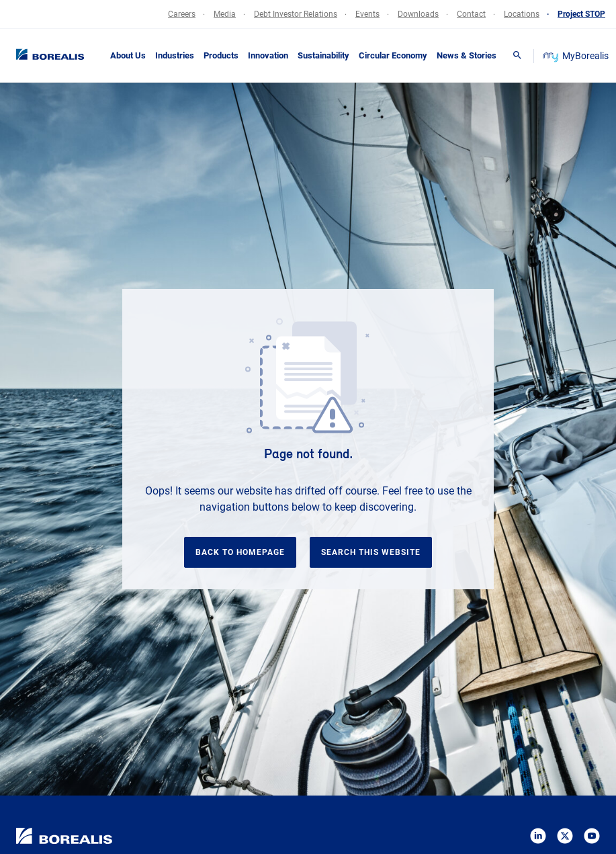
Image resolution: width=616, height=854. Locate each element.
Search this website (371, 552)
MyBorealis (577, 56)
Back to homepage (240, 552)
